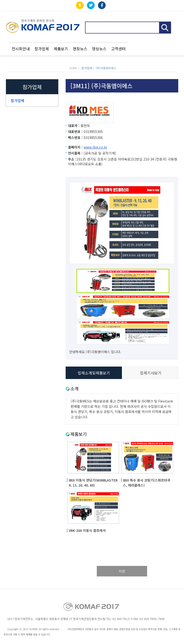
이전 (122, 571)
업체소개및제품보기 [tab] (94, 373)
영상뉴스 (99, 49)
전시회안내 (21, 49)
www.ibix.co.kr (95, 147)
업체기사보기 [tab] (151, 373)
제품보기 (61, 49)
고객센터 (118, 49)
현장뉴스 (80, 49)
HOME (73, 68)
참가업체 (42, 49)
